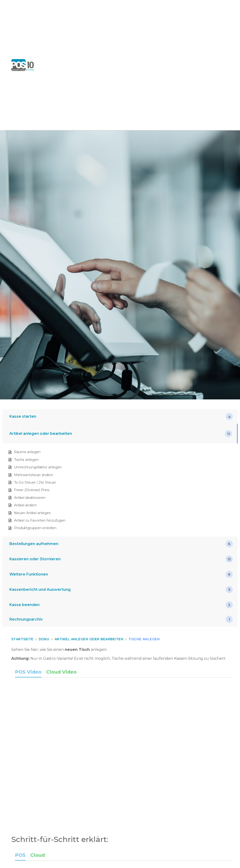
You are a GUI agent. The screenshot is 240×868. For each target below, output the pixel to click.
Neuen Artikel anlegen (32, 513)
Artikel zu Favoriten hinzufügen (40, 520)
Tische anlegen (26, 460)
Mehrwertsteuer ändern (34, 475)
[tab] (28, 673)
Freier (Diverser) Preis (32, 490)
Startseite (22, 639)
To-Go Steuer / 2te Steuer (35, 482)
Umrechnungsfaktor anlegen (38, 467)
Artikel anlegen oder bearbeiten (89, 639)
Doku (44, 639)
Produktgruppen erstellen (35, 528)
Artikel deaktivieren (30, 498)
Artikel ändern (25, 505)
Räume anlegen (27, 452)
